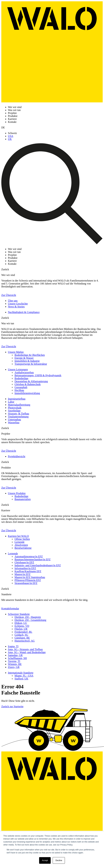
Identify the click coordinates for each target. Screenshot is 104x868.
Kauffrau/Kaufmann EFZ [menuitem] (28, 571)
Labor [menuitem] (11, 402)
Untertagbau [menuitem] (14, 420)
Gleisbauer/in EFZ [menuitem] (24, 562)
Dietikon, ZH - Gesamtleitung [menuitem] (30, 620)
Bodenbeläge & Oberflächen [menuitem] (30, 355)
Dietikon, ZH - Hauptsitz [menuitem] (28, 617)
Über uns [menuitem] (13, 301)
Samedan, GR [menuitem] (15, 655)
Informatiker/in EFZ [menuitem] (25, 568)
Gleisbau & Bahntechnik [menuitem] (28, 384)
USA (11, 136)
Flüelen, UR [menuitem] (21, 629)
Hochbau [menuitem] (19, 390)
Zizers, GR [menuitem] (14, 667)
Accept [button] (45, 860)
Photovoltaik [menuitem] (15, 408)
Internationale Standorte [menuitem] (21, 673)
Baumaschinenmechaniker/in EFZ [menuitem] (33, 559)
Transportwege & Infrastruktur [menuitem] (31, 364)
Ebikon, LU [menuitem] (21, 623)
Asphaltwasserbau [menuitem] (24, 372)
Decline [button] (59, 860)
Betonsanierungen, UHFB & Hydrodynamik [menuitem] (38, 375)
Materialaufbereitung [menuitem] (19, 405)
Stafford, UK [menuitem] (21, 679)
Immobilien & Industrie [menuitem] (27, 361)
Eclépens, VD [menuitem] (22, 626)
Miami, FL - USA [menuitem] (24, 676)
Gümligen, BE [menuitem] (22, 638)
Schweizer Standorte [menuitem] (19, 614)
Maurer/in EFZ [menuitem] (22, 574)
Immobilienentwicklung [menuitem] (27, 393)
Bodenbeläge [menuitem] (21, 378)
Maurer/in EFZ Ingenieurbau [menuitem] (30, 577)
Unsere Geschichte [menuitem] (18, 304)
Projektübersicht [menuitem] (17, 456)
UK (10, 139)
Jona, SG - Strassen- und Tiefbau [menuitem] (25, 649)
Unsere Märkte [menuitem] (16, 352)
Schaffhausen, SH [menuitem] (17, 658)
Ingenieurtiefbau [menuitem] (17, 399)
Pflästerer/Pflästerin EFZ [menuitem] (28, 580)
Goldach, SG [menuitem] (21, 635)
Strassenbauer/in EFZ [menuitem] (26, 583)
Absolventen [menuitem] (21, 545)
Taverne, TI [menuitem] (14, 661)
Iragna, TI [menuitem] (13, 646)
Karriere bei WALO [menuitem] (18, 536)
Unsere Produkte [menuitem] (17, 493)
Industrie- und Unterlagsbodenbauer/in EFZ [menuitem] (38, 565)
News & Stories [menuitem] (16, 307)
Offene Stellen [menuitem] (22, 539)
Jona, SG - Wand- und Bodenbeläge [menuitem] (27, 652)
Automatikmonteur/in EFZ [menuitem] (29, 556)
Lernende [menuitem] (19, 542)
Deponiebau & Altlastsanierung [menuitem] (31, 381)
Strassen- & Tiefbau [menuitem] (18, 414)
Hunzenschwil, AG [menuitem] (25, 641)
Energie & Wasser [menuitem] (24, 358)
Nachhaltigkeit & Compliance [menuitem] (24, 312)
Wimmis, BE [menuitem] (15, 664)
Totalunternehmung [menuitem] (18, 417)
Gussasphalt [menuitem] (21, 387)
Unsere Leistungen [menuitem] (18, 369)
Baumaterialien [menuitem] (23, 499)
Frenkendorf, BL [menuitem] (23, 632)
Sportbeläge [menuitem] (14, 411)
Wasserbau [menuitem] (14, 422)
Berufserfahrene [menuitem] (23, 548)
